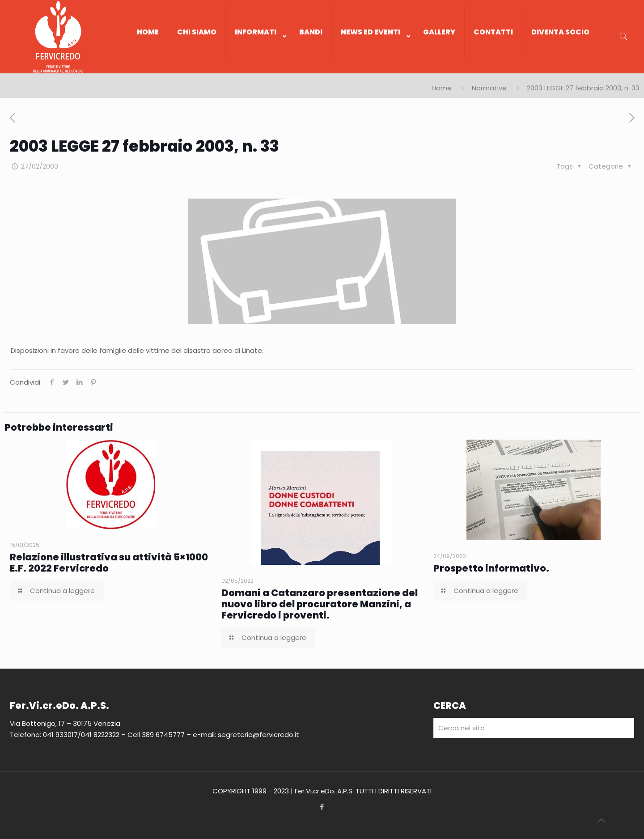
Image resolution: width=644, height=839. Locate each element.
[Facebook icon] (322, 807)
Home (442, 88)
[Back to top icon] (601, 821)
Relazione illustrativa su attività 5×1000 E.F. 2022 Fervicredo (109, 563)
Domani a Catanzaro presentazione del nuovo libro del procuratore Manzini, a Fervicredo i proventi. (320, 604)
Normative (489, 88)
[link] (258, 69)
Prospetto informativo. (491, 568)
